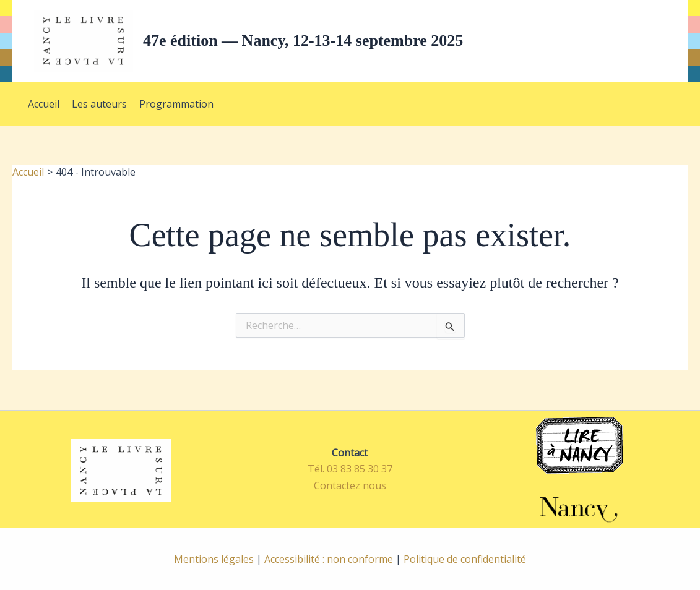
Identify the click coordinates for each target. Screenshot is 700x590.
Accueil (44, 104)
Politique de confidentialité (465, 559)
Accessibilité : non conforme (329, 559)
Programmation (176, 104)
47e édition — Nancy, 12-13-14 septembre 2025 (303, 41)
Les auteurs (99, 104)
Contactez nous (350, 485)
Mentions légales (214, 559)
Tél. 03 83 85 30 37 (350, 469)
